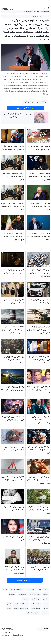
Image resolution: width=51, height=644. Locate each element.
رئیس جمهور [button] (22, 594)
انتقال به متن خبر (25, 108)
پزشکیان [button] (12, 594)
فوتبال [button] (46, 604)
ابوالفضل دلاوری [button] (29, 102)
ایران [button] (39, 589)
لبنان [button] (9, 608)
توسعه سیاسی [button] (42, 102)
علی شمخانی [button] (36, 599)
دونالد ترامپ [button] (36, 608)
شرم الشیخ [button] (31, 589)
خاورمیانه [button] (25, 599)
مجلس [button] (46, 594)
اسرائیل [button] (45, 608)
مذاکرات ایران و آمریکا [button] (21, 608)
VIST (7, 8)
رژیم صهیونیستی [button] (33, 613)
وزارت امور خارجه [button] (35, 594)
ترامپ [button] (46, 589)
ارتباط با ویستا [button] (43, 629)
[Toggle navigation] (48, 8)
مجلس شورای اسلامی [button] (17, 589)
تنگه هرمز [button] (24, 604)
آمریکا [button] (16, 604)
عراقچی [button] (46, 599)
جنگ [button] (5, 589)
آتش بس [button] (45, 613)
